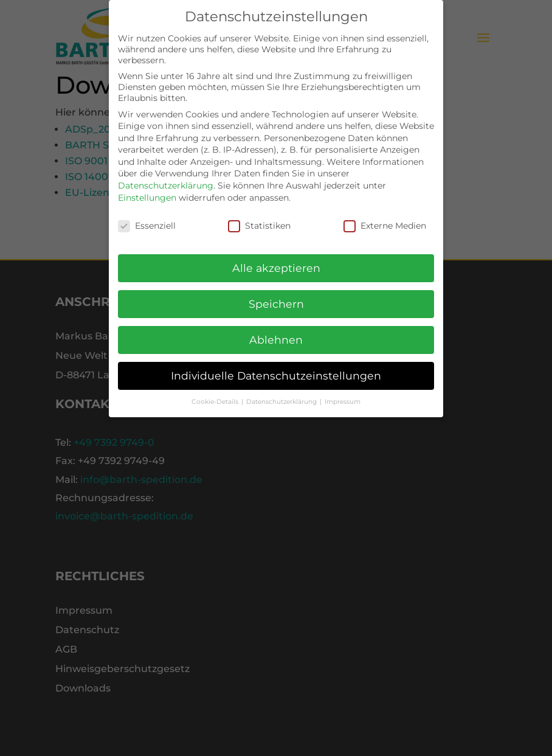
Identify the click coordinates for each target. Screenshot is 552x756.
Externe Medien (385, 218)
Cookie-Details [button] (216, 395)
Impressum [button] (343, 395)
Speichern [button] (276, 297)
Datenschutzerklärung (166, 179)
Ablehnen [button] (276, 333)
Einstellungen (147, 190)
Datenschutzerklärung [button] (282, 395)
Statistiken (259, 218)
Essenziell (147, 218)
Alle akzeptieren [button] (276, 261)
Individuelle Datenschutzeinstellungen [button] (276, 369)
